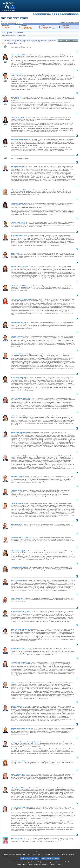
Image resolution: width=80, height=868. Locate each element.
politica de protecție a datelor (24, 866)
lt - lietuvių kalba (58, 14)
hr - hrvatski (53, 14)
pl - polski (66, 14)
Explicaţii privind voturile (48, 28)
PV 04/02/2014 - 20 (26, 27)
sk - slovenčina (72, 14)
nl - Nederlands (64, 14)
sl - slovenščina (74, 14)
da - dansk (39, 14)
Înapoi (10, 18)
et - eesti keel (43, 14)
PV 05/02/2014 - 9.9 (46, 27)
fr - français (49, 14)
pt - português (68, 14)
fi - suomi (76, 14)
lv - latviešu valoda (56, 14)
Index (4, 18)
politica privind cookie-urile (41, 866)
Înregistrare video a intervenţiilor (69, 41)
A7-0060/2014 (6, 27)
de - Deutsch (41, 14)
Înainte (15, 18)
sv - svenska (78, 14)
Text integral (24, 18)
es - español (35, 14)
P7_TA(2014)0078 (66, 27)
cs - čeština (37, 14)
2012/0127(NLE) (12, 22)
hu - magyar (60, 14)
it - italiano (55, 14)
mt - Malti (62, 14)
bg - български (33, 14)
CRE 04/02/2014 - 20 (26, 28)
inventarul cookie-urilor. (57, 866)
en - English (47, 14)
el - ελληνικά (45, 14)
